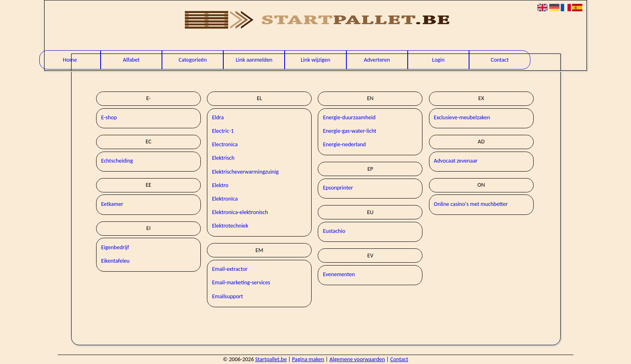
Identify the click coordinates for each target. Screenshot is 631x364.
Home (70, 60)
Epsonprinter (338, 188)
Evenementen (339, 274)
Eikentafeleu (115, 261)
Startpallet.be (271, 359)
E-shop (109, 117)
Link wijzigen (315, 60)
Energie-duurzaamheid (349, 117)
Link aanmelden (254, 60)
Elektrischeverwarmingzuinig (245, 172)
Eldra (218, 117)
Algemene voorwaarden (357, 359)
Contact (500, 60)
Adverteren (377, 60)
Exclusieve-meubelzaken (462, 117)
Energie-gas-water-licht (350, 131)
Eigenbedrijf (115, 247)
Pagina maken (308, 359)
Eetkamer (112, 204)
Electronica (225, 144)
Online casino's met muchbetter (471, 204)
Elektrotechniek (230, 226)
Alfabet (131, 60)
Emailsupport (227, 296)
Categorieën (193, 60)
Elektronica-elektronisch (240, 212)
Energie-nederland (345, 144)
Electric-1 (223, 131)
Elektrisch (223, 158)
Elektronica (225, 199)
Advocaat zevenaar (456, 161)
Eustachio (334, 231)
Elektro (220, 185)
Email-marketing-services (241, 282)
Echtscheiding (117, 161)
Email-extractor (230, 269)
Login (438, 60)
